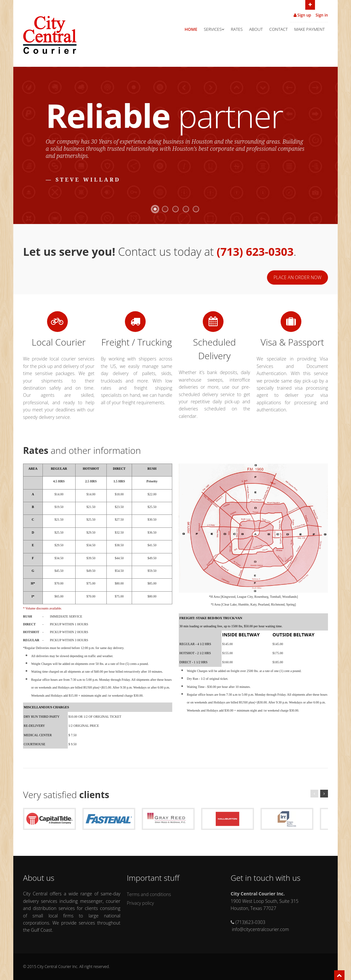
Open (310, 4)
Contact (278, 29)
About (256, 29)
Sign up (303, 15)
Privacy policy (140, 903)
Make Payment (309, 29)
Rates (237, 29)
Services (214, 29)
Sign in (322, 15)
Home (191, 29)
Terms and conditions (149, 894)
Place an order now (297, 277)
